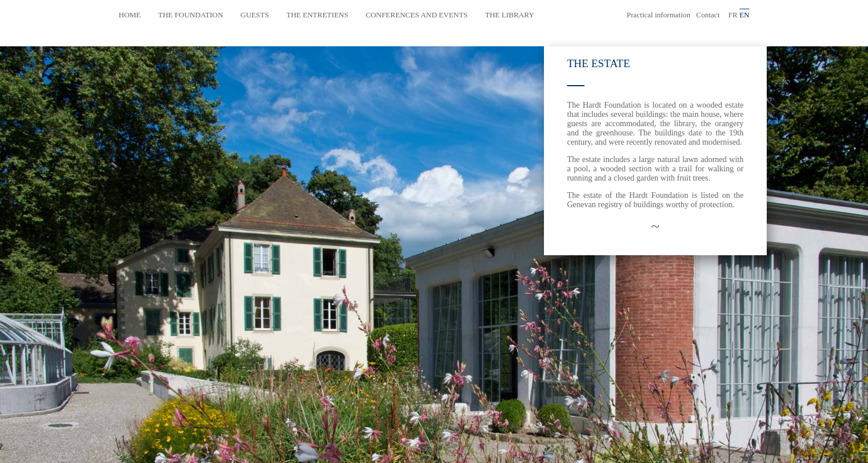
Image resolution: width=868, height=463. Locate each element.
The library (510, 15)
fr (733, 15)
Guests (255, 15)
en (744, 15)
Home (130, 15)
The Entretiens (317, 15)
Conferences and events (417, 15)
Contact (708, 15)
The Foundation (190, 15)
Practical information (659, 15)
